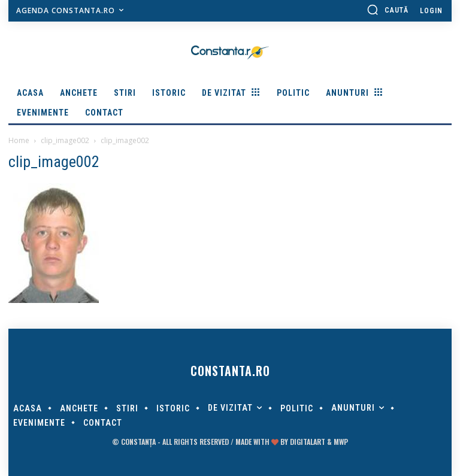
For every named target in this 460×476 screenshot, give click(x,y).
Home (19, 140)
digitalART (308, 442)
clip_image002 (65, 140)
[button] (388, 10)
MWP (341, 442)
